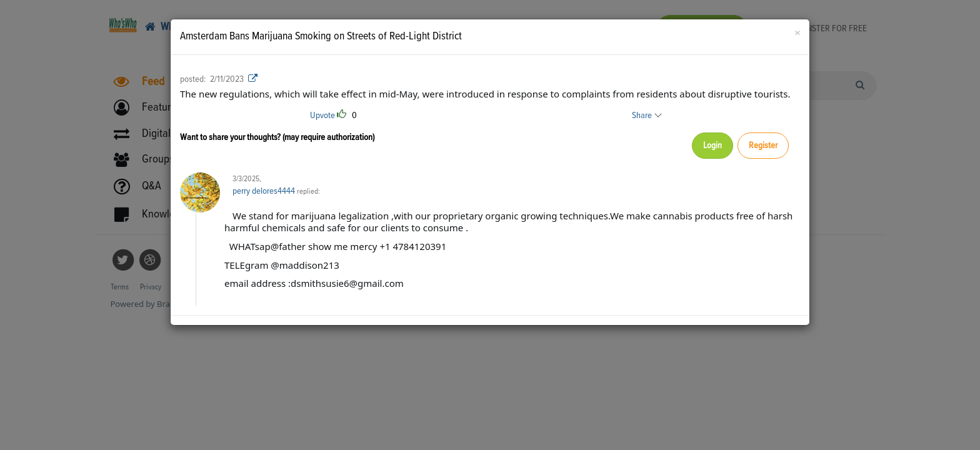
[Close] (797, 34)
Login (707, 146)
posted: (193, 79)
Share (646, 115)
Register (761, 146)
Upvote (322, 115)
